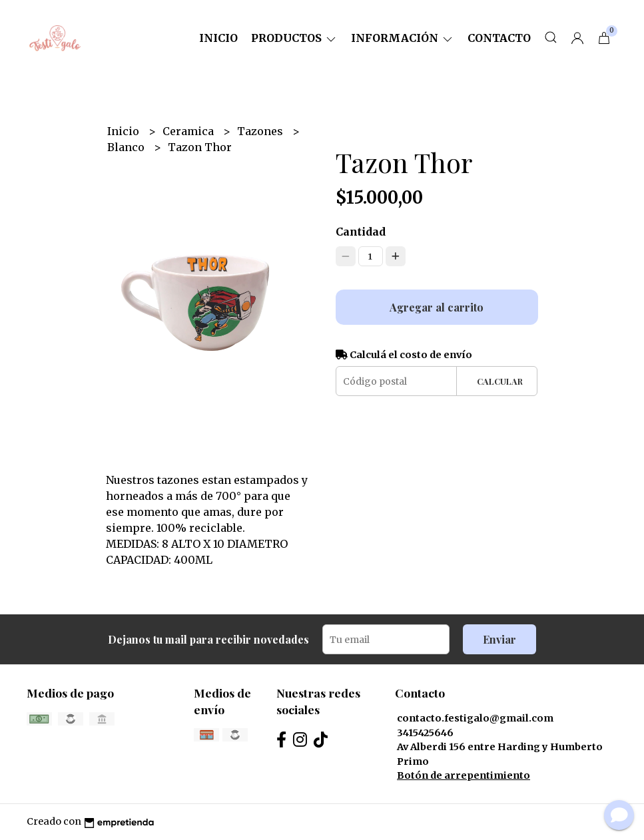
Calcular (500, 381)
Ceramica (189, 131)
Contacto (499, 38)
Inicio (218, 38)
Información (403, 38)
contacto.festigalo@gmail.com (475, 718)
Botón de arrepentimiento (464, 775)
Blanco (127, 147)
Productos (294, 38)
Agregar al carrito (437, 307)
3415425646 (425, 733)
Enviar (499, 639)
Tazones (261, 131)
